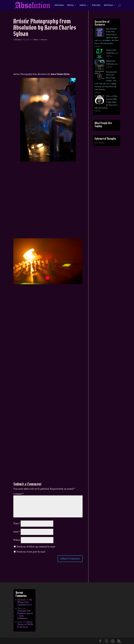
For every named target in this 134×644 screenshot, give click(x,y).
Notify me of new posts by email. (31, 552)
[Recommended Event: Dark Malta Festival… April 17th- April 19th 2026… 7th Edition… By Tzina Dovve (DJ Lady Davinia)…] (100, 33)
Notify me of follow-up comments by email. (36, 547)
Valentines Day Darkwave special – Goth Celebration (25, 615)
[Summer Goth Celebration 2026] (100, 54)
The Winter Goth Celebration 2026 (25, 602)
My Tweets (99, 143)
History (70, 5)
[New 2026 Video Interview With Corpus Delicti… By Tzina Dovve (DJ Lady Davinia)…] (100, 100)
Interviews (59, 5)
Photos (36, 40)
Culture (83, 5)
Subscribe (96, 5)
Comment (18, 494)
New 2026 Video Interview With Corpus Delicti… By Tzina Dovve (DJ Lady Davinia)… (106, 102)
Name (17, 524)
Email (17, 532)
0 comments (43, 40)
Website (17, 540)
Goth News (108, 5)
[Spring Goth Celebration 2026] (100, 65)
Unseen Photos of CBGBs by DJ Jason (25, 625)
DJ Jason (18, 40)
